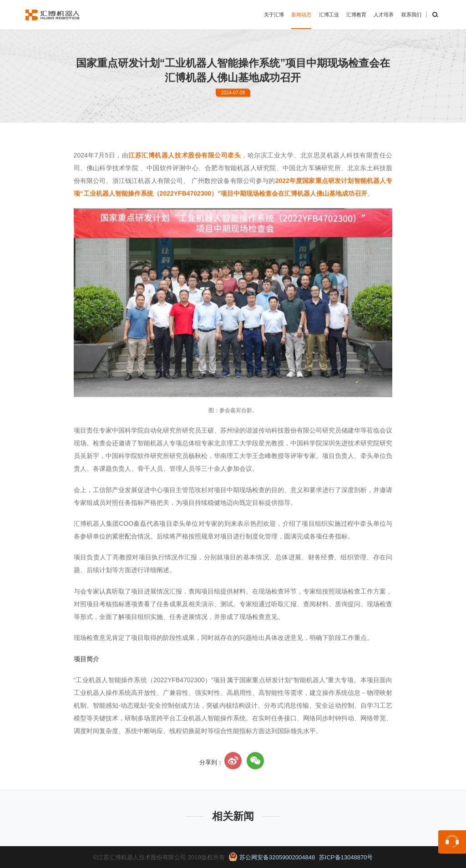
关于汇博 (274, 15)
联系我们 (411, 15)
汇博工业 (329, 15)
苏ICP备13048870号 (346, 858)
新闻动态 (301, 15)
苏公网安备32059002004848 (272, 858)
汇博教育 (356, 15)
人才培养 (384, 15)
